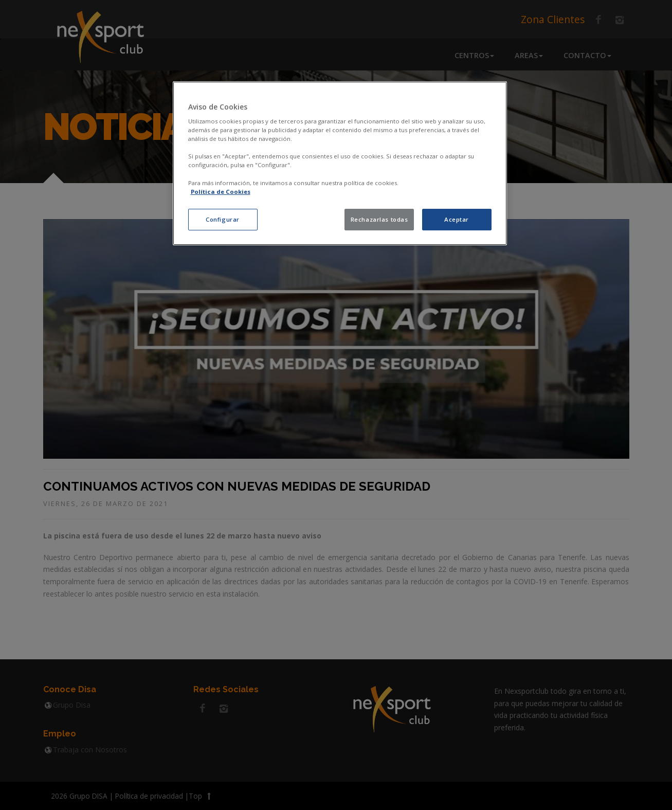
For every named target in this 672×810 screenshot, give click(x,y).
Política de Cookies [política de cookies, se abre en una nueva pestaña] (221, 192)
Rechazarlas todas (379, 219)
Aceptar (457, 219)
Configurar (223, 219)
